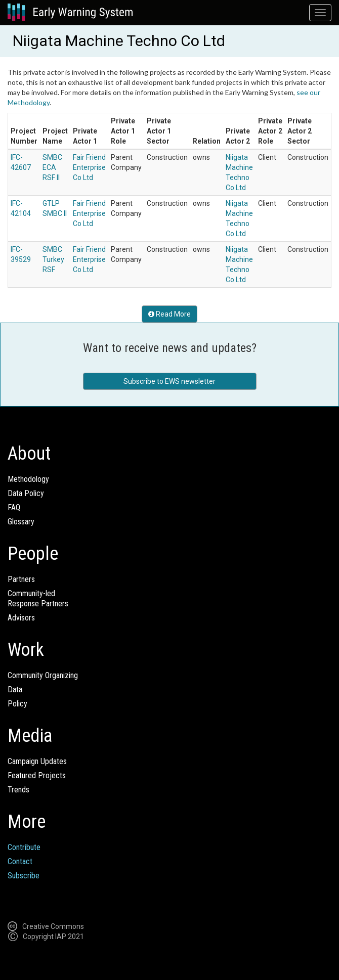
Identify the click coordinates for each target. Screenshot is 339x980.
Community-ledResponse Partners (38, 598)
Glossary (21, 522)
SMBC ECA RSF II (52, 167)
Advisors (21, 618)
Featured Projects (37, 775)
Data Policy (26, 493)
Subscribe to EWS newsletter (169, 381)
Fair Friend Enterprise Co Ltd (89, 167)
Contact (20, 861)
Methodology (28, 479)
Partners (21, 579)
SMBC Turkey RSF (53, 259)
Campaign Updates (37, 761)
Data (15, 689)
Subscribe (24, 876)
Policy (17, 704)
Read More (169, 314)
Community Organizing (43, 675)
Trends (18, 790)
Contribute (24, 847)
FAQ (14, 507)
